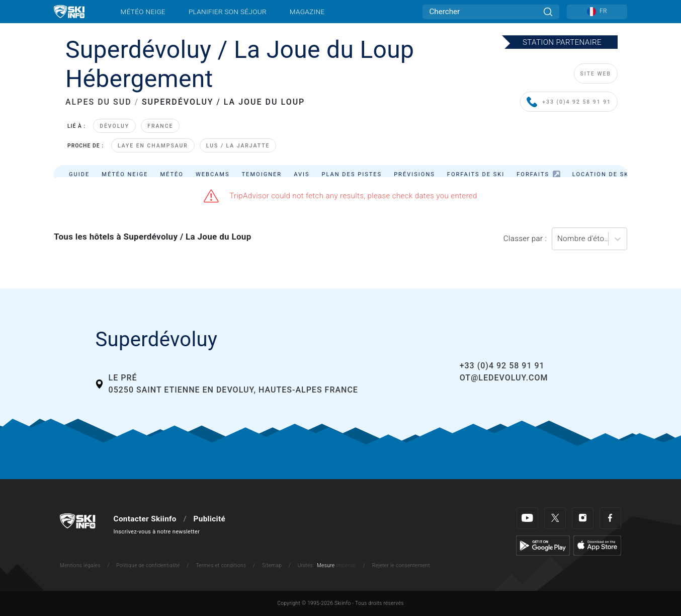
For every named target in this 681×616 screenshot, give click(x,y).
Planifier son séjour (228, 12)
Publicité (209, 519)
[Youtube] (527, 518)
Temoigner (262, 174)
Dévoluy (114, 126)
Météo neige (143, 12)
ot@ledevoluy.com (504, 378)
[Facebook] (610, 518)
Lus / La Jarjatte (238, 146)
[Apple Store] (597, 545)
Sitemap (272, 565)
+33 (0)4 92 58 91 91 (569, 102)
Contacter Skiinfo (145, 519)
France (160, 126)
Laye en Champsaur (153, 146)
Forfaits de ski (476, 174)
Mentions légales (80, 565)
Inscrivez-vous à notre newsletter (157, 532)
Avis (302, 174)
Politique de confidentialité (148, 565)
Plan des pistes (352, 174)
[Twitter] (555, 518)
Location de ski (602, 174)
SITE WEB (596, 74)
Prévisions (414, 174)
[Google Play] (543, 545)
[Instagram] (583, 518)
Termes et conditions (221, 565)
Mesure (326, 565)
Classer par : (525, 239)
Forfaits (538, 174)
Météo (172, 174)
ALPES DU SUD (99, 102)
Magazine (307, 12)
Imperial (346, 565)
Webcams (213, 174)
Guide (79, 174)
